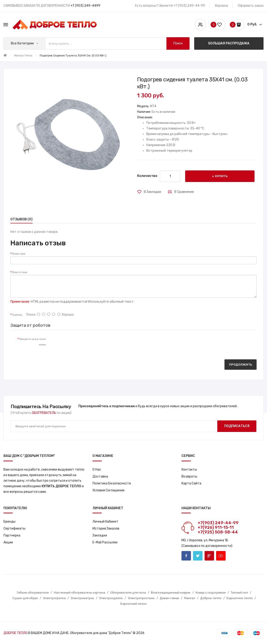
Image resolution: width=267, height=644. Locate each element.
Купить (221, 176)
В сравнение (184, 192)
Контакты (189, 470)
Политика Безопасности (112, 483)
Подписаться (237, 426)
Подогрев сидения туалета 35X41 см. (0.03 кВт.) (73, 55)
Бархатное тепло (240, 598)
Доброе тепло (211, 598)
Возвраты (189, 476)
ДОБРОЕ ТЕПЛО (15, 633)
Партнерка (12, 535)
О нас (97, 470)
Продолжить (241, 365)
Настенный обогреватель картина (80, 593)
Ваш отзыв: (20, 272)
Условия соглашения (108, 490)
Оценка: (17, 315)
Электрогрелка (54, 598)
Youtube (221, 556)
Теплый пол (239, 593)
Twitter (198, 556)
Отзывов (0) (21, 219)
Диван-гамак (169, 598)
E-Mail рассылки (105, 542)
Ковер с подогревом (211, 593)
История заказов (106, 528)
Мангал (190, 598)
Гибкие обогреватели (33, 593)
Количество (147, 176)
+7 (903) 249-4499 (85, 6)
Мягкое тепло (23, 55)
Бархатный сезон (133, 604)
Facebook (186, 556)
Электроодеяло (111, 598)
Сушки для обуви (25, 598)
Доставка (100, 476)
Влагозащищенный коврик (171, 593)
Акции (8, 542)
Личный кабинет (105, 522)
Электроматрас (82, 598)
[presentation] (88, 344)
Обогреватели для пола (128, 593)
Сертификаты (14, 528)
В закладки (152, 192)
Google (209, 556)
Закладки (100, 535)
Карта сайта (191, 483)
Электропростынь (141, 598)
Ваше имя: (19, 254)
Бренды (9, 522)
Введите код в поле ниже (33, 342)
